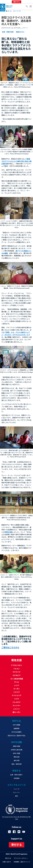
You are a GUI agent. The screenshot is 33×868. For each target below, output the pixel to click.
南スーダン (17, 712)
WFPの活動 (16, 742)
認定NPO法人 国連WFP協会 (16, 736)
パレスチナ (17, 702)
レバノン (17, 709)
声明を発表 (9, 532)
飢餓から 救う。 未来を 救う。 (10, 6)
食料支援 (17, 760)
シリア (17, 685)
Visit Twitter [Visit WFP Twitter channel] (9, 832)
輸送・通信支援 (17, 764)
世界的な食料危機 (17, 750)
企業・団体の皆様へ (17, 775)
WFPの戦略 (16, 725)
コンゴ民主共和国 (17, 679)
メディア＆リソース (16, 785)
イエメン (17, 669)
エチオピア (17, 675)
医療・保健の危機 (8, 32)
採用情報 (17, 778)
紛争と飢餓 (17, 753)
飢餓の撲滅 (17, 746)
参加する (16, 771)
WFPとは (17, 721)
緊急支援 (17, 757)
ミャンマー (17, 705)
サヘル (17, 682)
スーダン (17, 689)
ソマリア (17, 692)
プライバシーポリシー (21, 858)
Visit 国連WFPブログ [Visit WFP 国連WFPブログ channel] (19, 832)
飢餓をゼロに (20, 32)
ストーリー (17, 792)
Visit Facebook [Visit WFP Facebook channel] (14, 832)
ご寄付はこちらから (10, 647)
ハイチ (17, 699)
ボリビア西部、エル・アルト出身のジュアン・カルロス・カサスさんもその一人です (16, 333)
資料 (17, 796)
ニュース (16, 789)
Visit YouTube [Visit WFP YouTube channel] (24, 832)
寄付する (17, 2)
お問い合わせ (7, 862)
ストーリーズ (17, 11)
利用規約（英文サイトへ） (22, 862)
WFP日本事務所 (16, 732)
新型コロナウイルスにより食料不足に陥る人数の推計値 (16, 161)
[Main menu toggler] (30, 6)
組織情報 (17, 728)
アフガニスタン (17, 665)
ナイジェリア (17, 695)
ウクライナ (17, 672)
